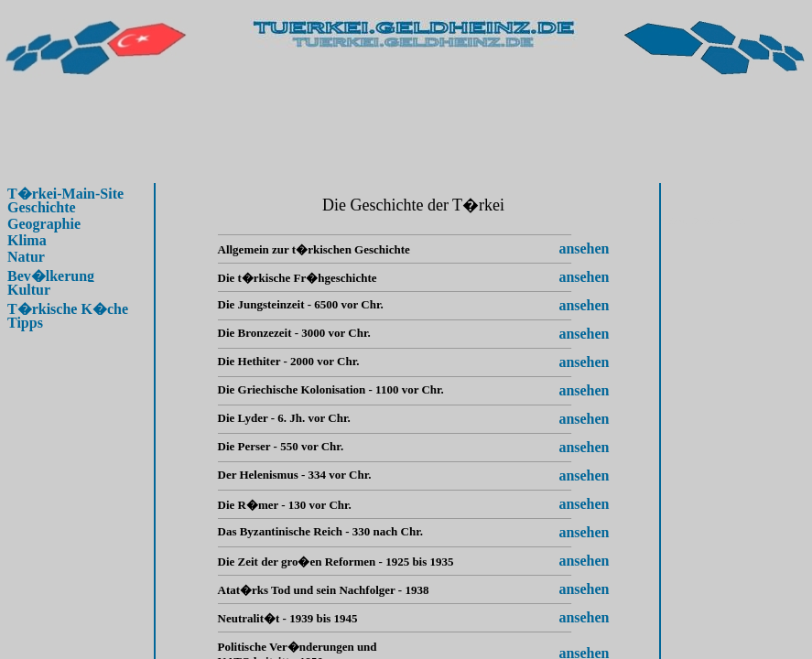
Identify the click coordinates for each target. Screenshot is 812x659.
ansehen (584, 248)
